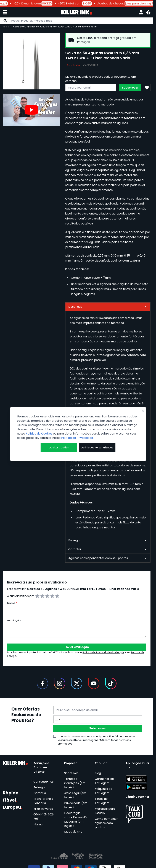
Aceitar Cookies (59, 448)
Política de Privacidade (77, 438)
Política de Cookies (39, 434)
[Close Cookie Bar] (143, 411)
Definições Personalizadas (97, 448)
